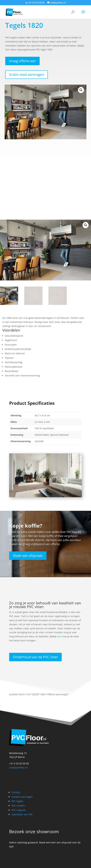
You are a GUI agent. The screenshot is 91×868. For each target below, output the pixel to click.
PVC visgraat (18, 810)
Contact (16, 792)
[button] (81, 90)
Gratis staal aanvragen (27, 74)
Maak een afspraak (28, 556)
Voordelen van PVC (22, 814)
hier (59, 636)
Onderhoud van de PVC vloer (35, 657)
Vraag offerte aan (22, 61)
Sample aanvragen (22, 797)
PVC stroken (18, 806)
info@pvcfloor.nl (18, 768)
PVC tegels (17, 801)
